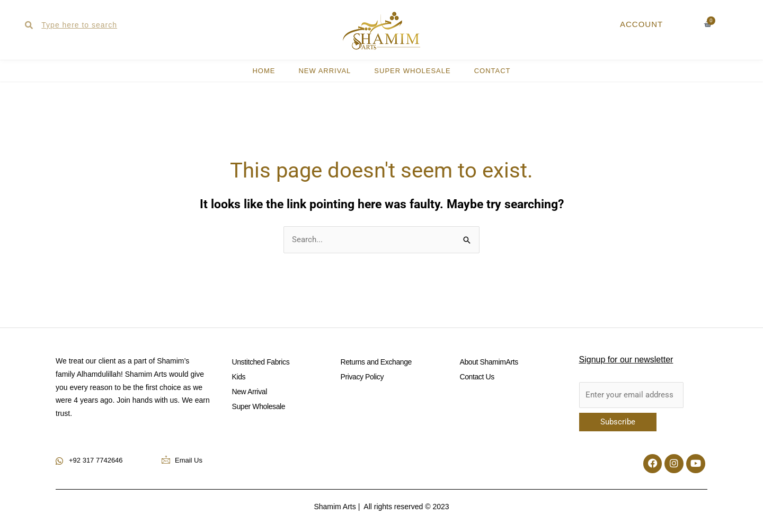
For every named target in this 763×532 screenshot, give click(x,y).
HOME (264, 71)
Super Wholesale (412, 71)
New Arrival (325, 71)
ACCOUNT (641, 24)
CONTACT (493, 71)
